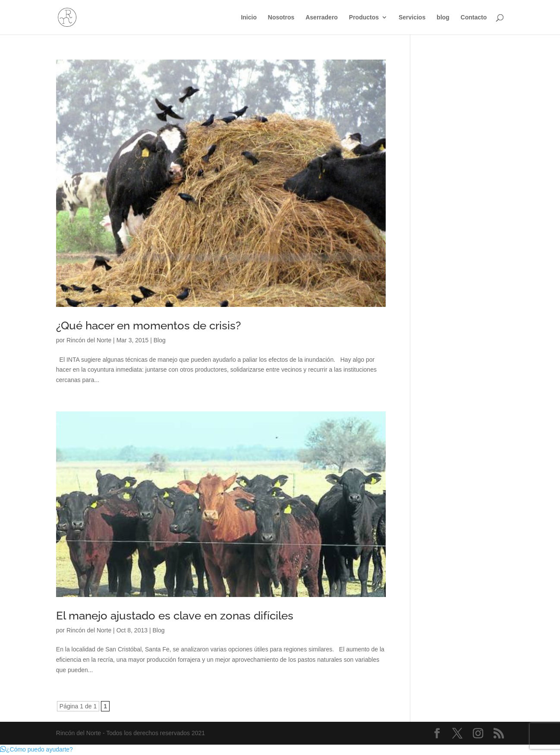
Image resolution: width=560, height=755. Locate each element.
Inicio (249, 17)
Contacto (474, 17)
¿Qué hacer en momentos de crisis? (148, 325)
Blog (160, 340)
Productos (364, 17)
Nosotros (281, 17)
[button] (36, 749)
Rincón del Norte (89, 340)
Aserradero (322, 17)
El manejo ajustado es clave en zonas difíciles (175, 616)
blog (443, 17)
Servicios (412, 17)
